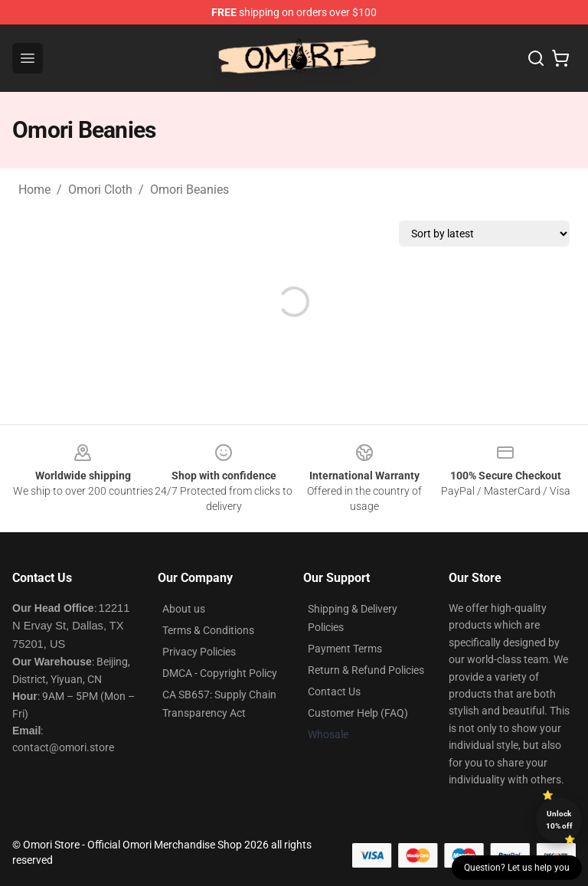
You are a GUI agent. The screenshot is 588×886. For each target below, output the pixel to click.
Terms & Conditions (208, 630)
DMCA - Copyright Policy (220, 673)
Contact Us (334, 691)
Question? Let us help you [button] (517, 868)
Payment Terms (345, 649)
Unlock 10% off (559, 820)
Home (34, 190)
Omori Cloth (100, 190)
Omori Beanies (189, 190)
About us (184, 609)
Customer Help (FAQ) (358, 713)
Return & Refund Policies (366, 670)
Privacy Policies (199, 652)
